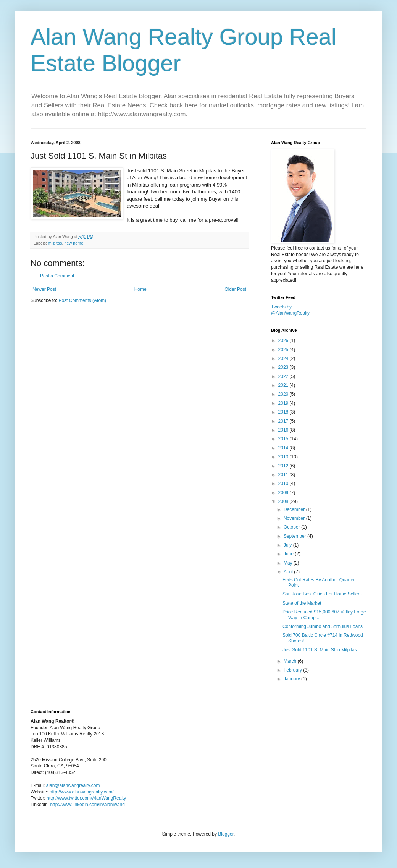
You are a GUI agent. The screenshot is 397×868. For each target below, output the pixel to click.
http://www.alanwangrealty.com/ (82, 792)
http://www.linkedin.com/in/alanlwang (87, 805)
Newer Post (44, 289)
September (295, 536)
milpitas (55, 243)
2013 (284, 457)
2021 (284, 385)
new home (74, 243)
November (295, 518)
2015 (284, 439)
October (292, 527)
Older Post (235, 289)
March (291, 661)
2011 (284, 475)
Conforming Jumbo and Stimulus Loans (323, 626)
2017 (284, 421)
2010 (284, 483)
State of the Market (302, 603)
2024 (284, 359)
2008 (284, 501)
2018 (284, 412)
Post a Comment (57, 276)
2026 (284, 341)
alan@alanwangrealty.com (73, 785)
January (292, 679)
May (289, 563)
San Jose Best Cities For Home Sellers (322, 594)
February (293, 670)
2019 (284, 403)
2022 (284, 376)
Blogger (226, 834)
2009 (284, 493)
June (289, 554)
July (288, 545)
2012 (284, 466)
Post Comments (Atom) (82, 300)
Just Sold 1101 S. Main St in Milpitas (320, 650)
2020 (284, 394)
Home (140, 289)
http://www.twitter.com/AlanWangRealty (86, 798)
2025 (284, 350)
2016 (284, 430)
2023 (284, 367)
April (289, 572)
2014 (284, 448)
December (295, 509)
